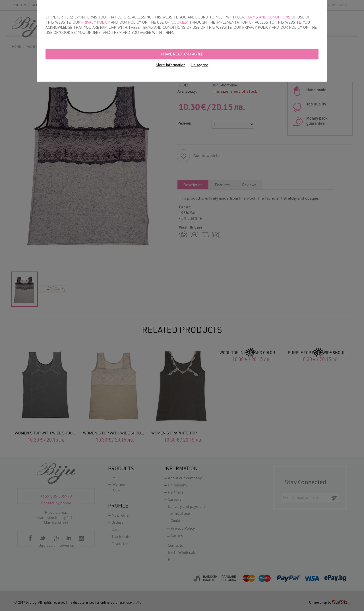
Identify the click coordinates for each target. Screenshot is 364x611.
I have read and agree (182, 54)
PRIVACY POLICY (96, 22)
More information (171, 65)
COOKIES (179, 22)
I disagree (200, 65)
